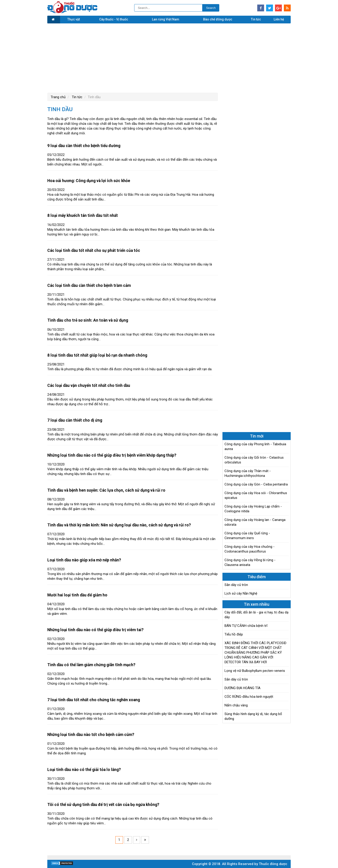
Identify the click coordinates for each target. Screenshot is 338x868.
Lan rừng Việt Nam (166, 19)
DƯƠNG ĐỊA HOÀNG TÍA (242, 688)
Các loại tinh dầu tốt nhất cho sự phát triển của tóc (94, 250)
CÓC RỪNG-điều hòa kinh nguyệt (249, 697)
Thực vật (74, 19)
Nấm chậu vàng (236, 705)
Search (211, 8)
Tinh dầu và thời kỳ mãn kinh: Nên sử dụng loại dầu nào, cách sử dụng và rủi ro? (119, 525)
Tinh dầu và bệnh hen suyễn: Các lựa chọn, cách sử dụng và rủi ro (106, 490)
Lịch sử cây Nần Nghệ (241, 593)
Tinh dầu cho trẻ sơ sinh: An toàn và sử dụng (88, 320)
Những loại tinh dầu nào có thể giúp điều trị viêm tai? (95, 630)
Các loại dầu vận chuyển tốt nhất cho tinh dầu (89, 385)
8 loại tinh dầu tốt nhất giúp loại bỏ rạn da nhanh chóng (97, 355)
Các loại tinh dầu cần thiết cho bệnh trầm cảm (89, 285)
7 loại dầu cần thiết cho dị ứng (75, 420)
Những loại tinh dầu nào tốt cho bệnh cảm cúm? (91, 735)
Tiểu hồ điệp (234, 634)
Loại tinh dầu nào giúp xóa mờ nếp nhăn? (84, 560)
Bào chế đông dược (218, 19)
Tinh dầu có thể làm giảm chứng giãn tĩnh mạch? (91, 665)
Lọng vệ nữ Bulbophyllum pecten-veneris (255, 671)
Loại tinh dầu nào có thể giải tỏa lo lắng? (84, 770)
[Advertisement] (169, 58)
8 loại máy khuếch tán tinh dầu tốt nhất (83, 215)
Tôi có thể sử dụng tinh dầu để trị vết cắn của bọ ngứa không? (103, 805)
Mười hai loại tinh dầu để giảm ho (77, 595)
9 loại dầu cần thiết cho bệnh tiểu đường (84, 146)
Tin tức (256, 19)
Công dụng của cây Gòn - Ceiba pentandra (256, 484)
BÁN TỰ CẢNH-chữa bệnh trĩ (246, 626)
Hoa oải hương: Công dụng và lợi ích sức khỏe (89, 181)
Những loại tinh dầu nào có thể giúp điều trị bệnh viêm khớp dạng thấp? (112, 455)
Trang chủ (58, 97)
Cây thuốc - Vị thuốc (114, 19)
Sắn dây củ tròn (236, 585)
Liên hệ (279, 19)
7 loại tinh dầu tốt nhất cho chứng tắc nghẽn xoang (94, 700)
